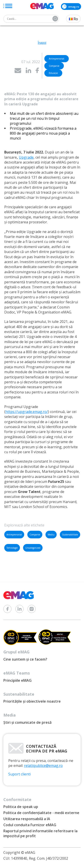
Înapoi (42, 43)
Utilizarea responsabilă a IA (27, 819)
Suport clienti (19, 774)
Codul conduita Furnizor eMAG (30, 825)
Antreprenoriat (14, 535)
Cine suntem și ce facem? (25, 659)
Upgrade (26, 157)
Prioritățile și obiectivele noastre (32, 701)
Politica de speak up (21, 807)
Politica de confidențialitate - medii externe (41, 813)
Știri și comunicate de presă (27, 722)
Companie (35, 535)
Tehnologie (12, 548)
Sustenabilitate (70, 535)
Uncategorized (33, 548)
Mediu (51, 535)
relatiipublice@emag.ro (43, 766)
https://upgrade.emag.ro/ (27, 412)
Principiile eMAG (17, 680)
